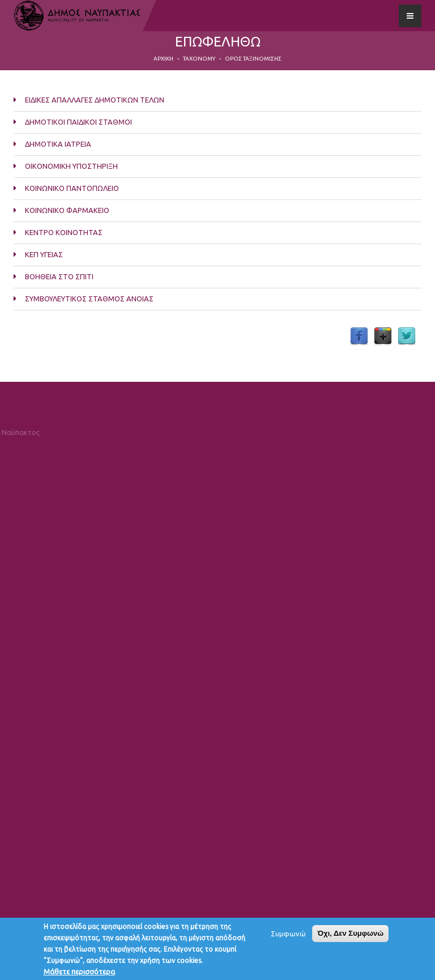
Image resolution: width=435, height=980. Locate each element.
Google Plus (383, 336)
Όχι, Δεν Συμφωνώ (350, 936)
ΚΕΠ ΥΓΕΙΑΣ (44, 254)
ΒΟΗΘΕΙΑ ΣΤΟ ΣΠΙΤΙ (59, 276)
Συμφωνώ (288, 936)
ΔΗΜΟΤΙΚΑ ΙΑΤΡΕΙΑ (58, 144)
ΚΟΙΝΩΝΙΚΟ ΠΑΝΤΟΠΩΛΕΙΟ (72, 188)
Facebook (359, 336)
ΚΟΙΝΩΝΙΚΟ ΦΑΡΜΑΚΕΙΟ (67, 210)
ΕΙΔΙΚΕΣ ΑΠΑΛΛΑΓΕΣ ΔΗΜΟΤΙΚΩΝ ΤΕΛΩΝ (95, 100)
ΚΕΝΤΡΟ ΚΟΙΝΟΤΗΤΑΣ (64, 232)
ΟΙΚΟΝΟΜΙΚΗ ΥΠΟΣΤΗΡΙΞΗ (71, 166)
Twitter (407, 336)
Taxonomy (199, 59)
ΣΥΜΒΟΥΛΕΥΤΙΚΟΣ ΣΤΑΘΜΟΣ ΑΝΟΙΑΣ (89, 299)
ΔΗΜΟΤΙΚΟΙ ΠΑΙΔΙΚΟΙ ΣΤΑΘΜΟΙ (78, 122)
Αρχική (163, 59)
